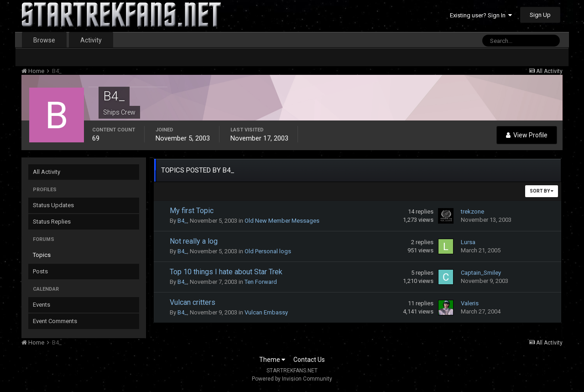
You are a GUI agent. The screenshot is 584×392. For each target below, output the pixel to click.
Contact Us (309, 360)
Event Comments (55, 321)
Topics (42, 255)
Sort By (542, 191)
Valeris (470, 303)
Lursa (468, 242)
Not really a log (194, 241)
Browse (44, 40)
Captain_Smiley (481, 273)
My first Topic (192, 211)
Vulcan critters (193, 302)
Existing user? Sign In (481, 15)
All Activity (47, 172)
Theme (272, 360)
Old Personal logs (268, 251)
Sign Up (540, 15)
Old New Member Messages (282, 221)
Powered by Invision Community (292, 379)
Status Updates (53, 205)
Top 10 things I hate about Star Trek (226, 272)
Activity (91, 40)
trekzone (472, 212)
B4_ (182, 221)
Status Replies (52, 222)
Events (42, 305)
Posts (40, 271)
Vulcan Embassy (266, 312)
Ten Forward (261, 282)
